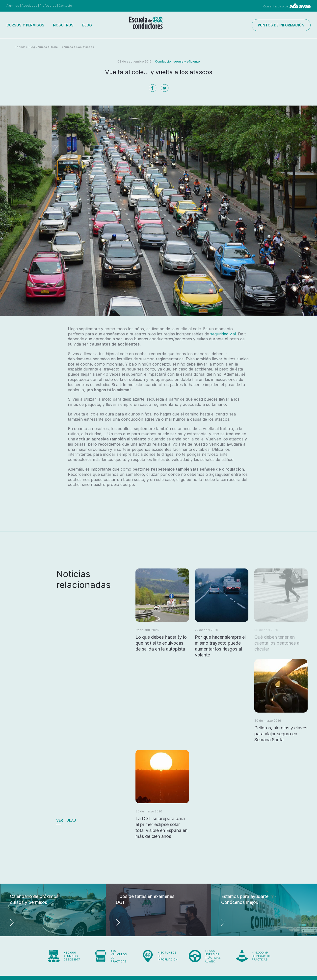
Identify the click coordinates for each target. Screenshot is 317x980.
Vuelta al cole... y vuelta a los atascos (66, 47)
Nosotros (63, 25)
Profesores (48, 6)
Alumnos (13, 6)
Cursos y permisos (25, 25)
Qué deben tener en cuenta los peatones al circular (277, 643)
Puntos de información (281, 25)
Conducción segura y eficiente (177, 61)
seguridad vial (222, 334)
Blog (87, 25)
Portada (20, 47)
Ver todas (66, 820)
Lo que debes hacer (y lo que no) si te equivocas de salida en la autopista (161, 643)
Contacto (65, 6)
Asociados (29, 6)
